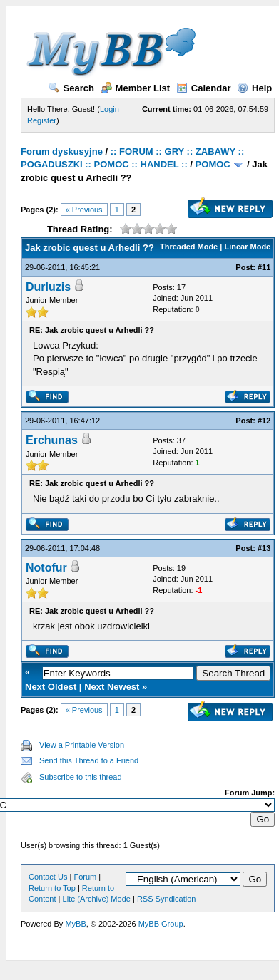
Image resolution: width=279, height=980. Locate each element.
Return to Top (52, 888)
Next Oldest (51, 687)
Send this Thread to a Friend (89, 760)
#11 (264, 267)
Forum (85, 877)
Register (42, 120)
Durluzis (48, 287)
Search (71, 88)
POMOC (213, 164)
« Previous (84, 210)
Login (110, 109)
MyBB (75, 924)
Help (254, 88)
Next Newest (112, 687)
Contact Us (48, 877)
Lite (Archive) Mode (97, 899)
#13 (264, 548)
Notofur (46, 568)
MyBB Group (161, 924)
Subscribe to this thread (81, 777)
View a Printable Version (82, 745)
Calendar (204, 88)
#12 (264, 421)
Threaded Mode (189, 247)
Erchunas (52, 440)
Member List (136, 88)
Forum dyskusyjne (62, 151)
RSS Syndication (167, 899)
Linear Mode (247, 247)
